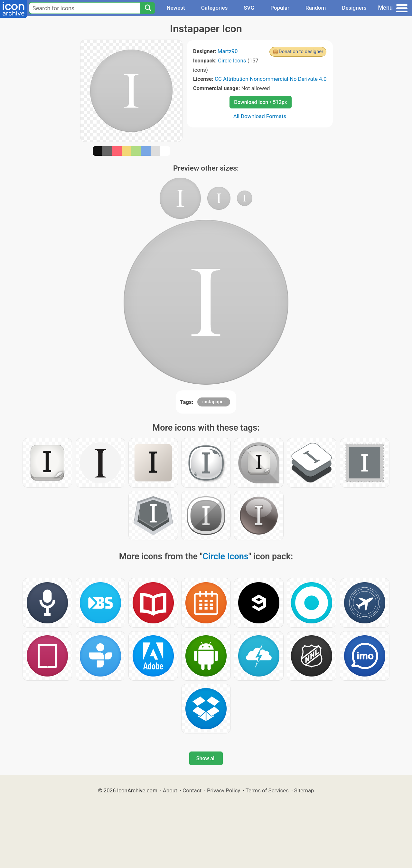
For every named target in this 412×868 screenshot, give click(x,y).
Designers (354, 8)
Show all (206, 758)
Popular (280, 8)
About (170, 790)
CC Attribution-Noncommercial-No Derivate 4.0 (271, 79)
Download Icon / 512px (260, 102)
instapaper (214, 402)
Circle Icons (232, 61)
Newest (176, 8)
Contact (192, 790)
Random (316, 8)
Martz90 (228, 51)
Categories (215, 8)
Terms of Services (267, 790)
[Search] (148, 8)
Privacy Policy (224, 790)
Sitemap (304, 790)
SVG (249, 8)
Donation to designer (301, 51)
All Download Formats (260, 116)
